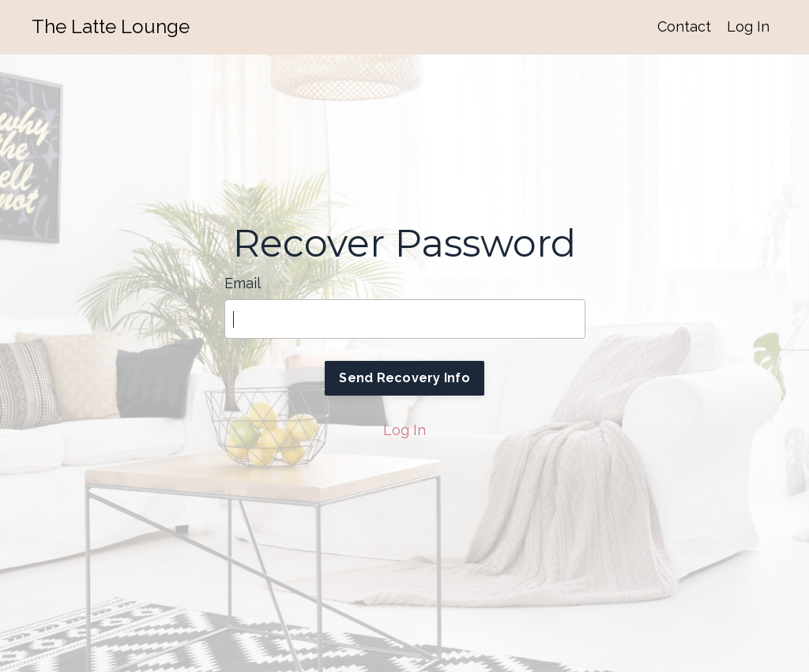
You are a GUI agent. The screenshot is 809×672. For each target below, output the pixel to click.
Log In (748, 26)
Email (243, 283)
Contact (684, 26)
